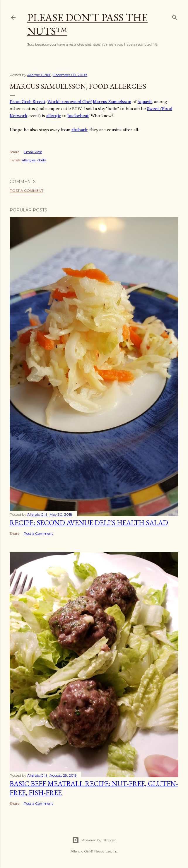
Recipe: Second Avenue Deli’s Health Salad (89, 523)
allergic (54, 116)
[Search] (175, 16)
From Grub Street (28, 102)
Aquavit (145, 102)
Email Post (33, 152)
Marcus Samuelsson (112, 102)
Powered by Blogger (94, 840)
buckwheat (78, 116)
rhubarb (79, 130)
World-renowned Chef (70, 102)
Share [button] (14, 152)
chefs (41, 160)
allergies (29, 160)
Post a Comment (27, 190)
